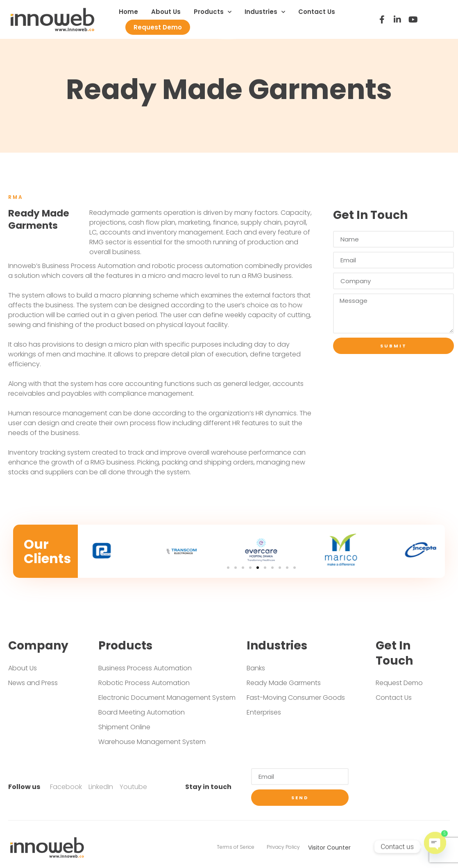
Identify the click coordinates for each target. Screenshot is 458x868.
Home (128, 12)
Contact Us (317, 12)
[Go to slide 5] (258, 568)
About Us (166, 12)
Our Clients (47, 551)
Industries (265, 12)
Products (213, 12)
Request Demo (158, 27)
